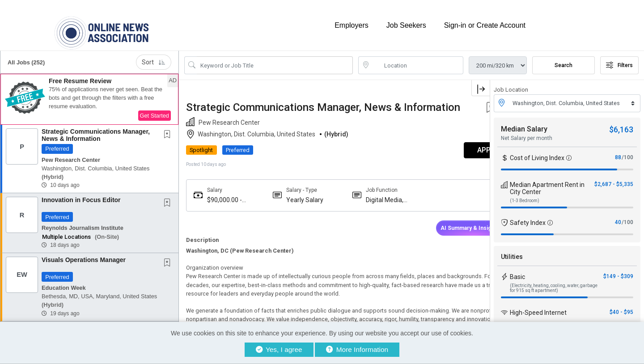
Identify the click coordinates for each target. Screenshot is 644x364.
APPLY (459, 156)
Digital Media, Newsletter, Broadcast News (375, 205)
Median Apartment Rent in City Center (547, 182)
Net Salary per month (527, 132)
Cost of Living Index (537, 152)
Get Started (155, 110)
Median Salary (524, 123)
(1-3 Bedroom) (525, 194)
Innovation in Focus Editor (81, 194)
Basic (517, 271)
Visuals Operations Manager (84, 254)
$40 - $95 (621, 306)
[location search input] (417, 59)
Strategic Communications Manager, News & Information (96, 129)
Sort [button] (154, 56)
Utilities (512, 250)
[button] (89, 93)
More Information (357, 349)
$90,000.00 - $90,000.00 (225, 205)
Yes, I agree (279, 349)
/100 (627, 151)
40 (618, 216)
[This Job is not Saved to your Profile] (169, 129)
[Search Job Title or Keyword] (275, 59)
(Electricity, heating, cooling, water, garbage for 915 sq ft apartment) (554, 282)
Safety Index (528, 216)
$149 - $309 (618, 270)
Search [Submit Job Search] (563, 59)
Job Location (511, 84)
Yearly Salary (298, 205)
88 (618, 151)
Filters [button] (619, 59)
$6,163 (621, 123)
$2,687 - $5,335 (614, 178)
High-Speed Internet (538, 306)
